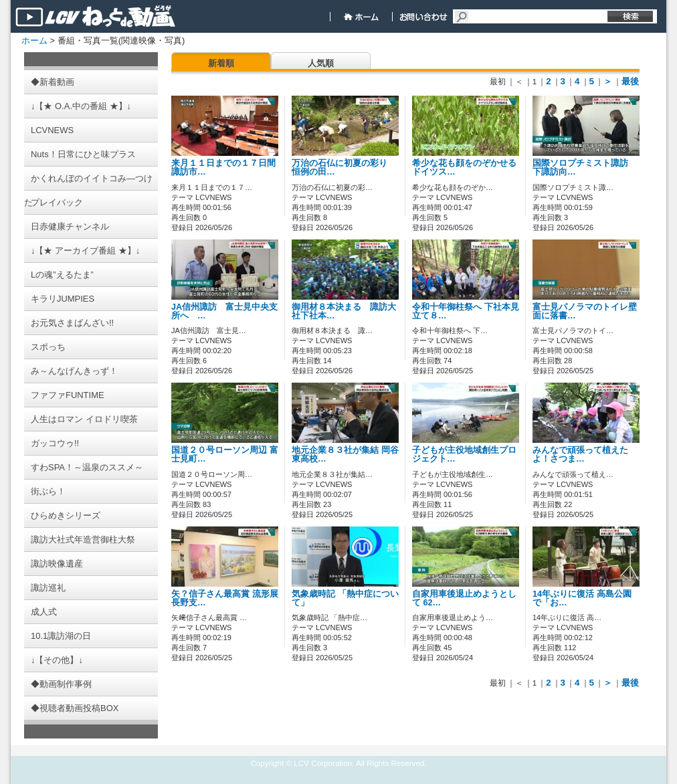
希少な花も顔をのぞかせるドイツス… (464, 168)
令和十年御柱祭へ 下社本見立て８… (466, 311)
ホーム (34, 40)
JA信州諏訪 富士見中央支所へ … (224, 311)
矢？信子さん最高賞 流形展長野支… (225, 598)
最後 (630, 81)
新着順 (221, 63)
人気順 (321, 63)
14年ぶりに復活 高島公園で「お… (582, 598)
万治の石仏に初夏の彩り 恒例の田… (344, 168)
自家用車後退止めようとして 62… (464, 598)
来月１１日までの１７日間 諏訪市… (228, 168)
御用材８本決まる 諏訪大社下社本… (344, 311)
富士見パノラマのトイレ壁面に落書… (585, 311)
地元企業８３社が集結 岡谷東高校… (345, 455)
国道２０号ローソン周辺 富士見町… (225, 455)
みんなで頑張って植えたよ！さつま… (580, 455)
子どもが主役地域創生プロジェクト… (464, 455)
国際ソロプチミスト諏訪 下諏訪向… (585, 168)
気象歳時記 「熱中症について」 (345, 598)
